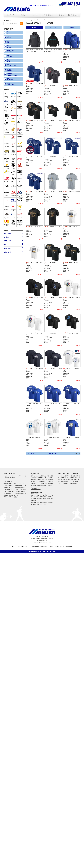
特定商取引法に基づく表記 (46, 6)
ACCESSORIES (15, 74)
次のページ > (76, 453)
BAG (15, 60)
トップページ (5, 13)
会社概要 (17, 13)
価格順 (72, 27)
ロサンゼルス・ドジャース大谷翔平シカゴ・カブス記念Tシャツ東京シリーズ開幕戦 (72, 55)
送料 (5, 245)
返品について (8, 248)
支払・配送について (24, 547)
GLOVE (15, 37)
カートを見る (73, 15)
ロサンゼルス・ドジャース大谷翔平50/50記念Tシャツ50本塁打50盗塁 (71, 372)
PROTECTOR (15, 65)
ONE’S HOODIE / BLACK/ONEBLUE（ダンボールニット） (53, 51)
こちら (16, 497)
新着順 (34, 27)
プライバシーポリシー (34, 6)
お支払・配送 (43, 13)
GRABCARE (15, 84)
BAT (15, 33)
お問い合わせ (55, 13)
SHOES (15, 51)
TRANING (15, 79)
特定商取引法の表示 (36, 489)
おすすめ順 (53, 27)
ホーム (27, 20)
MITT (15, 42)
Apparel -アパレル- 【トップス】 (39, 20)
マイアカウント (30, 13)
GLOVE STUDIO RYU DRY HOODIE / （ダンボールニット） (34, 51)
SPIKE (15, 47)
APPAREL (15, 70)
